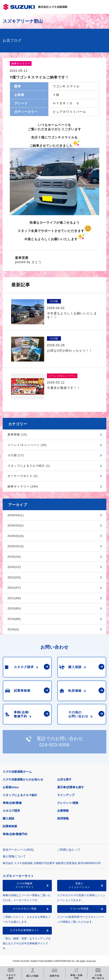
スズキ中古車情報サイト (24, 930)
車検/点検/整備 (12, 803)
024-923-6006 (55, 745)
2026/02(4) (16, 536)
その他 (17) (16, 455)
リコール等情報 (79, 909)
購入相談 (8, 818)
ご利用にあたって (69, 850)
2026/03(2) (16, 525)
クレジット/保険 (68, 803)
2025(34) (14, 557)
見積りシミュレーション (79, 885)
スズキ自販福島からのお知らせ (23, 779)
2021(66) (14, 598)
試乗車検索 (10, 826)
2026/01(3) (16, 546)
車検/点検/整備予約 (15, 834)
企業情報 (63, 811)
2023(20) (14, 577)
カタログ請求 (11, 811)
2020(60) (14, 608)
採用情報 (63, 818)
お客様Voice (11, 787)
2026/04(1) (16, 515)
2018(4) (13, 629)
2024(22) (14, 567)
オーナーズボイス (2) (23, 476)
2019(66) (14, 619)
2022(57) (14, 588)
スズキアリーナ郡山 (23, 21)
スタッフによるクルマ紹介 (20, 795)
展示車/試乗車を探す (71, 787)
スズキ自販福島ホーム (17, 772)
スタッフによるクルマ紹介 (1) (29, 466)
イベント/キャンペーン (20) (27, 445)
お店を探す (64, 779)
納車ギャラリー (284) (23, 486)
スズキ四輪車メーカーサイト (24, 885)
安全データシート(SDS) (18, 850)
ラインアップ (66, 795)
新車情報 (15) (17, 434)
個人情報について (14, 856)
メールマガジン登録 (24, 909)
